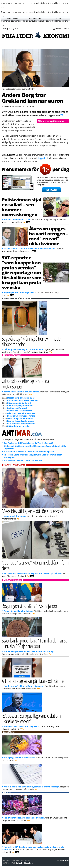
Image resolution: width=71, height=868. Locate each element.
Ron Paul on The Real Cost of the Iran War (23, 460)
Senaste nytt (36, 18)
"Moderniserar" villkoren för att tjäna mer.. (24, 686)
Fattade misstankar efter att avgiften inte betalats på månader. (33, 573)
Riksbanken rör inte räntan (20, 411)
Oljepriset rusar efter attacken (21, 413)
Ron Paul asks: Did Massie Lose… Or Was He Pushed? (28, 443)
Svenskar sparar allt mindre (20, 418)
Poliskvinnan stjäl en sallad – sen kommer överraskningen (21, 207)
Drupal (65, 860)
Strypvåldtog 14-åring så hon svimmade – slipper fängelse (33, 341)
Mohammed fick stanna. (15, 516)
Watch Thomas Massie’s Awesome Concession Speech (29, 452)
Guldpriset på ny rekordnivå (20, 406)
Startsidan (13, 18)
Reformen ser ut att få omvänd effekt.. (22, 392)
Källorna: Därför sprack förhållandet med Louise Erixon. (30, 248)
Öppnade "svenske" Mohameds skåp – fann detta (35, 565)
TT (62, 115)
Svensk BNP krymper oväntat (21, 416)
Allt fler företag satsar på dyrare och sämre (33, 681)
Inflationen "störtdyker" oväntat (22, 400)
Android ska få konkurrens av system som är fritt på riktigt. (32, 787)
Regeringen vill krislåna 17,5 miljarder (29, 606)
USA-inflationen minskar (19, 426)
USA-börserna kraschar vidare (21, 424)
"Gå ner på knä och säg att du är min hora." (24, 349)
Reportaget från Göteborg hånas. (19, 293)
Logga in (42, 158)
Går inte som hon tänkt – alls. (17, 219)
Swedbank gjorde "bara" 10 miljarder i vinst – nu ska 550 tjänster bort (34, 643)
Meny (58, 18)
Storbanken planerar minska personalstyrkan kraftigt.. (29, 651)
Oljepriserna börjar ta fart (19, 403)
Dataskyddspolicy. (24, 863)
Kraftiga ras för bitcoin (18, 408)
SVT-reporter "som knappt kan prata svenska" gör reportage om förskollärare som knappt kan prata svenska (22, 272)
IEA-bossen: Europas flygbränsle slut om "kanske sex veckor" (31, 718)
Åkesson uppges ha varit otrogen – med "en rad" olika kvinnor (49, 236)
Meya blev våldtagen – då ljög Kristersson (32, 511)
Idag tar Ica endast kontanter (21, 421)
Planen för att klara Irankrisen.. (18, 611)
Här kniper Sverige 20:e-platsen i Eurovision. (24, 818)
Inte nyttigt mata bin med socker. (19, 758)
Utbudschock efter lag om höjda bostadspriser (25, 384)
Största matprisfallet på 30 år (21, 398)
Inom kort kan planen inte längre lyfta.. (22, 726)
